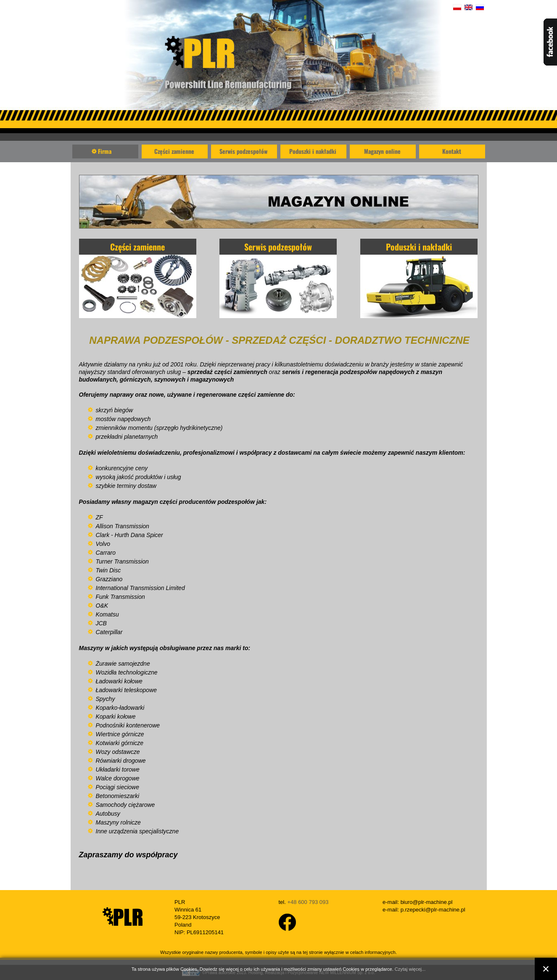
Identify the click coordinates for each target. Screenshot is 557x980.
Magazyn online (382, 151)
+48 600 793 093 (308, 902)
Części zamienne (174, 151)
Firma (105, 151)
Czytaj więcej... (410, 969)
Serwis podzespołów (243, 151)
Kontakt (452, 151)
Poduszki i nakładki (313, 151)
